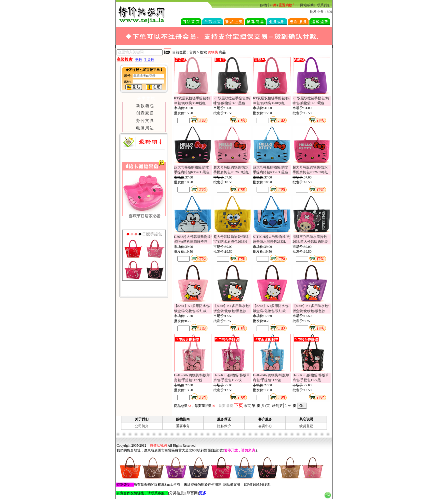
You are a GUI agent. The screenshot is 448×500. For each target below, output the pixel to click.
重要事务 (183, 426)
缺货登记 (306, 426)
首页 (193, 52)
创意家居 (145, 113)
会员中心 (265, 426)
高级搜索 (125, 60)
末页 (247, 406)
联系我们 (324, 5)
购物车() (269, 5)
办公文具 (145, 121)
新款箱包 (145, 106)
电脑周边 (145, 128)
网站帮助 (307, 5)
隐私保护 (224, 426)
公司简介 (142, 426)
